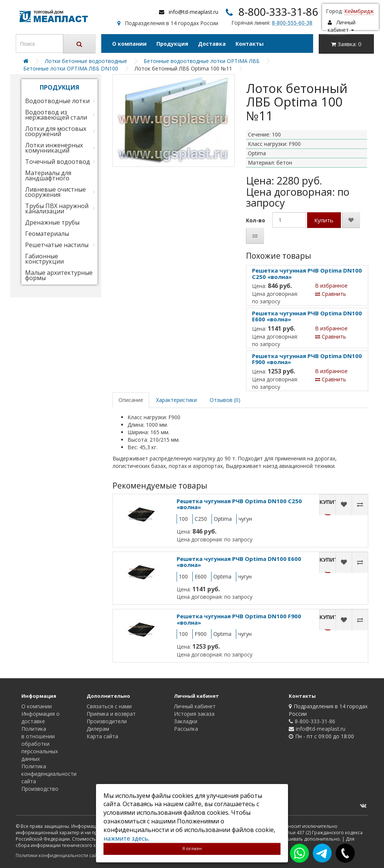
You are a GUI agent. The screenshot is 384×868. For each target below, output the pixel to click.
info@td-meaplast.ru (193, 12)
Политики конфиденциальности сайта (59, 855)
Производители (107, 721)
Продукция (172, 44)
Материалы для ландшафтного (48, 175)
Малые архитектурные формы (59, 275)
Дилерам (98, 729)
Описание (131, 400)
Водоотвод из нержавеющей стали (56, 115)
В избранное (331, 286)
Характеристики (176, 400)
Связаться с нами (109, 706)
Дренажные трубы (52, 222)
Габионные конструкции (44, 259)
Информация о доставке (40, 717)
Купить (324, 220)
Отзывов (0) (225, 400)
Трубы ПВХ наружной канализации (57, 208)
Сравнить (331, 294)
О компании (129, 44)
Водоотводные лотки (57, 101)
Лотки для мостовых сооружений (56, 131)
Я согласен (192, 849)
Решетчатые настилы (57, 245)
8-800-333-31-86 (278, 12)
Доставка (212, 44)
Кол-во (256, 220)
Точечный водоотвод (58, 162)
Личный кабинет (195, 706)
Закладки (186, 721)
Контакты (250, 44)
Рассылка (186, 729)
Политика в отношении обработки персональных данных (40, 744)
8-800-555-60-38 (292, 23)
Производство (40, 789)
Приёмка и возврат (111, 714)
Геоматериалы (47, 234)
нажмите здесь (126, 838)
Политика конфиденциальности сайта (49, 774)
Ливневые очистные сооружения (55, 192)
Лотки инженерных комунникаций (54, 148)
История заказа (194, 714)
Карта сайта (102, 736)
